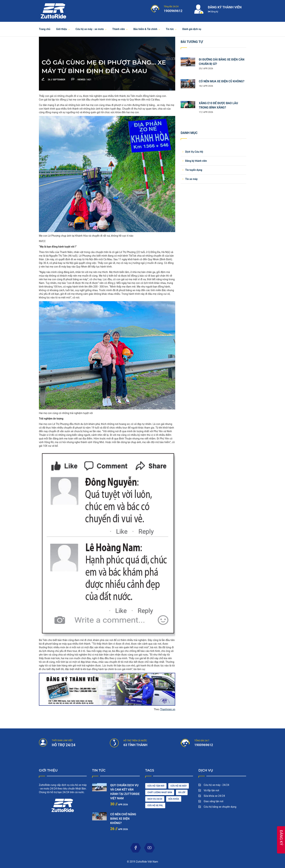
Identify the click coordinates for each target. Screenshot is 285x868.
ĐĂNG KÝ (281, 838)
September (57, 80)
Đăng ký (213, 12)
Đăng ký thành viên (196, 161)
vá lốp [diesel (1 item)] (182, 792)
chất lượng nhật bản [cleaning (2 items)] (160, 792)
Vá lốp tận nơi (211, 790)
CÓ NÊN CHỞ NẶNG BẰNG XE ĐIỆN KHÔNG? (123, 819)
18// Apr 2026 (206, 86)
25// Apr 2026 (206, 69)
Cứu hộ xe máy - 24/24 (216, 785)
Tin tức (170, 29)
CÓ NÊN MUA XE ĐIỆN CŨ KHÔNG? (222, 81)
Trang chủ (45, 29)
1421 (84, 80)
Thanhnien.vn (168, 709)
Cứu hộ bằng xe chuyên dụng (220, 807)
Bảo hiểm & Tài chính (145, 29)
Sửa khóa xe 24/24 (214, 796)
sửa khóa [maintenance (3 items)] (174, 799)
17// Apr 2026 (206, 112)
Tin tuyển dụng (194, 170)
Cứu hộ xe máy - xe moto (90, 29)
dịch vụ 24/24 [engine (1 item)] (155, 799)
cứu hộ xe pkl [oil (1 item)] (155, 805)
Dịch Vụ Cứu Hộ (194, 152)
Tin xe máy (191, 179)
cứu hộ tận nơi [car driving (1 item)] (156, 786)
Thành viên (119, 29)
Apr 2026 (119, 805)
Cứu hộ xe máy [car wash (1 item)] (179, 786)
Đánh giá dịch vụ (192, 29)
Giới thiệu (62, 29)
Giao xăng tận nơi (214, 801)
